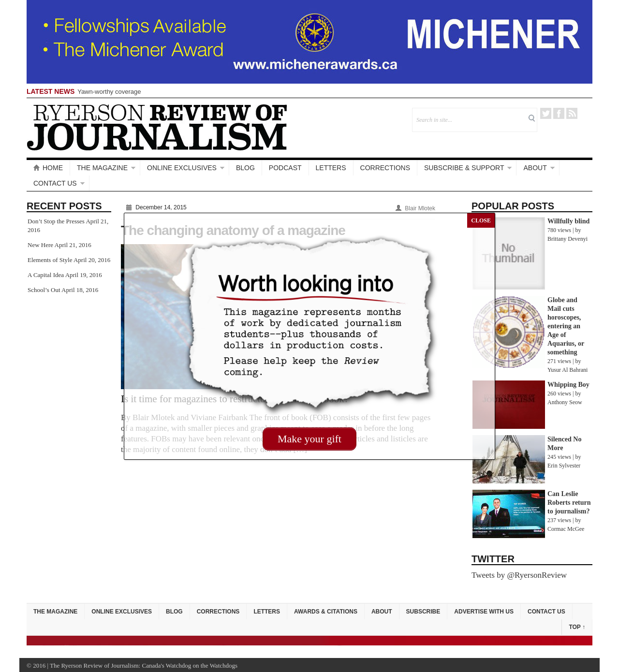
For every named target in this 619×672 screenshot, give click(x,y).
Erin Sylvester (564, 466)
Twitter (546, 113)
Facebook (559, 113)
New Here (40, 245)
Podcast (285, 168)
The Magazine (102, 168)
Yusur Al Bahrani (567, 370)
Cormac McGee (566, 529)
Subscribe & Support (464, 168)
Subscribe (423, 612)
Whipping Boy (568, 385)
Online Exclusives (182, 168)
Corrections (385, 168)
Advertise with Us (484, 612)
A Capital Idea (46, 275)
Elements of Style (50, 260)
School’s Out (44, 290)
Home (48, 168)
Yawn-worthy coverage (109, 92)
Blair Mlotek (420, 208)
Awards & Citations (326, 612)
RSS (572, 113)
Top (577, 627)
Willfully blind (568, 221)
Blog (245, 168)
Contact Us (55, 183)
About (535, 168)
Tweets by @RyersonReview (519, 575)
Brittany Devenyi (567, 239)
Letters (331, 168)
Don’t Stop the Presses (56, 221)
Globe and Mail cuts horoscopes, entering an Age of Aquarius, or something (566, 326)
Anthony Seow (565, 402)
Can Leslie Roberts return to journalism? (569, 503)
